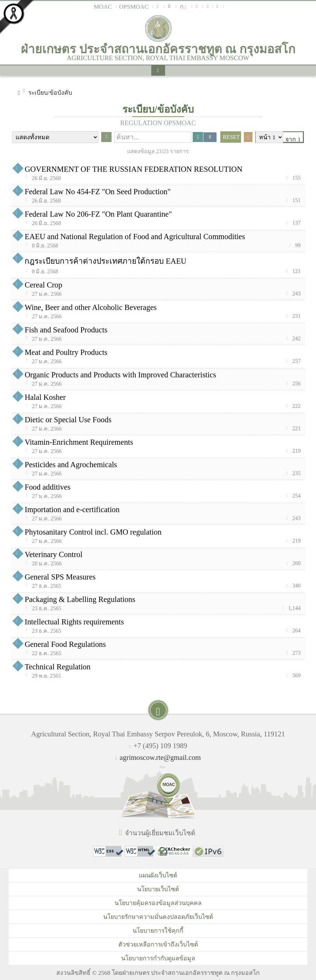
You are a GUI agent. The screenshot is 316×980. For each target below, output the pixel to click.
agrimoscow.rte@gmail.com (160, 757)
